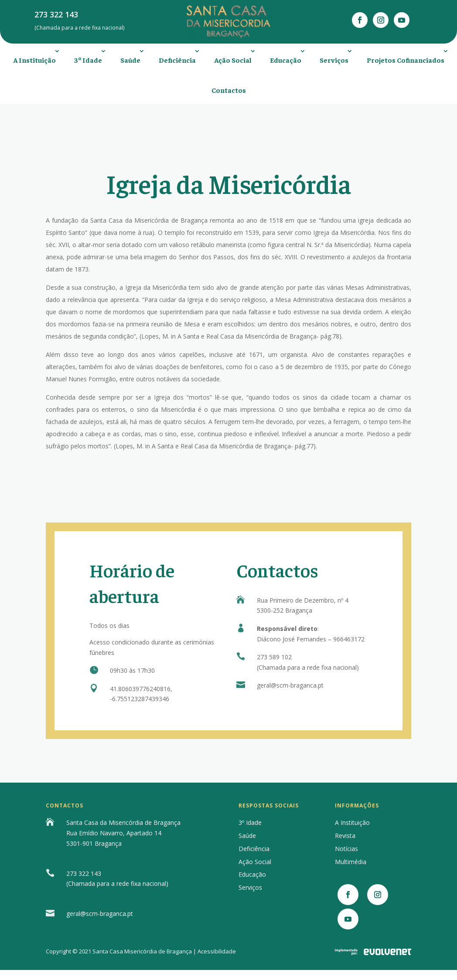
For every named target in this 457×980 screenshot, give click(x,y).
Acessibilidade (217, 951)
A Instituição (34, 60)
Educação (286, 60)
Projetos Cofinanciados (406, 60)
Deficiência (177, 60)
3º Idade (88, 60)
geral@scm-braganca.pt (290, 685)
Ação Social (233, 60)
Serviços (334, 60)
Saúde (130, 60)
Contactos (229, 90)
